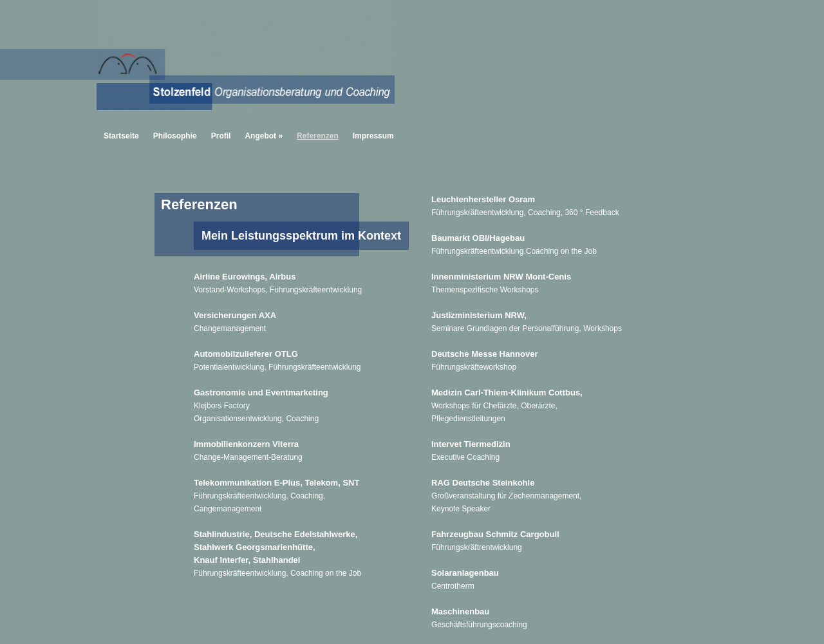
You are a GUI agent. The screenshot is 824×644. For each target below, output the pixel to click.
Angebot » (264, 136)
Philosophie (175, 136)
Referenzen (318, 136)
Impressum (373, 136)
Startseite (121, 136)
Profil (221, 136)
